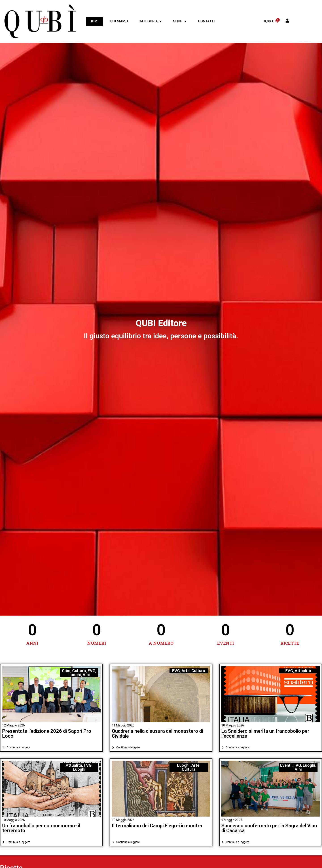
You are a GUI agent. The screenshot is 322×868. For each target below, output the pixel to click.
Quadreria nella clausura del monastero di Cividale (157, 734)
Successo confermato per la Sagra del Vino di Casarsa (269, 828)
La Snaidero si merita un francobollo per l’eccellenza (265, 734)
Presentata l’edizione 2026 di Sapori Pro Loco (47, 734)
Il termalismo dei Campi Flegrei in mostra (157, 826)
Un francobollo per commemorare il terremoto (41, 828)
